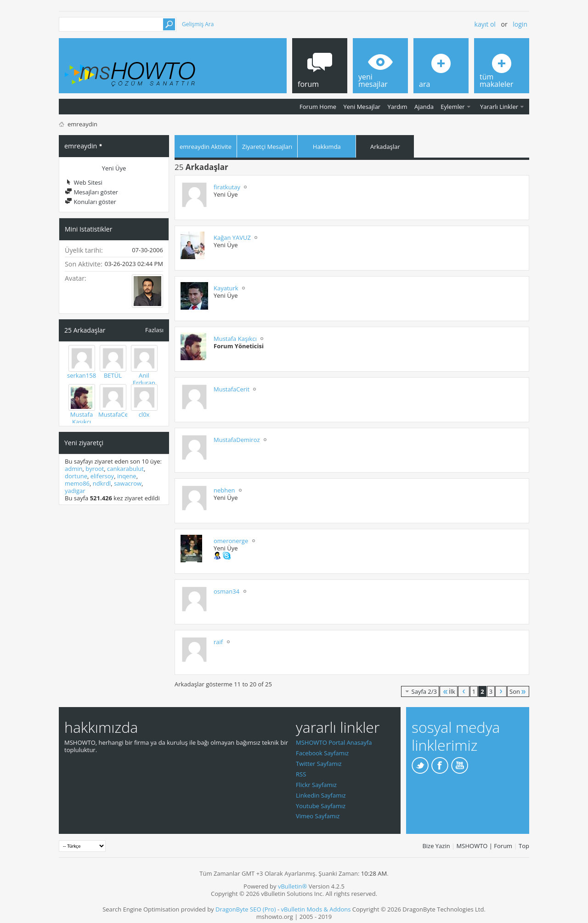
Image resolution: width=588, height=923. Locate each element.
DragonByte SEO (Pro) (246, 909)
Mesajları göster (91, 192)
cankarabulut (125, 469)
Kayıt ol (485, 24)
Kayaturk (226, 288)
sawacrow (128, 483)
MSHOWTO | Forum (485, 846)
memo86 (77, 483)
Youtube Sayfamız (321, 806)
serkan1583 (83, 375)
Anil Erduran (144, 379)
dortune (76, 476)
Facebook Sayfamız (322, 753)
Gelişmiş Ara (198, 24)
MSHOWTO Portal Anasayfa (334, 742)
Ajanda (424, 107)
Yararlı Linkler (499, 107)
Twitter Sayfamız (319, 764)
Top (524, 846)
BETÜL (113, 375)
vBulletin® (292, 886)
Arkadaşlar (385, 147)
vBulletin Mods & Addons (316, 909)
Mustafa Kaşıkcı (82, 418)
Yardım (398, 107)
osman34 (226, 591)
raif (218, 642)
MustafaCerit (116, 414)
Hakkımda (327, 147)
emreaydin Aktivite (206, 147)
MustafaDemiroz (237, 440)
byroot (95, 469)
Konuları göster (90, 202)
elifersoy (102, 476)
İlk (449, 691)
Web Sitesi (84, 182)
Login (520, 24)
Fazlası (154, 330)
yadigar (75, 491)
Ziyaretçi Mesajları (267, 147)
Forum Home (318, 107)
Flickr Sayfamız (316, 785)
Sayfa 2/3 (420, 691)
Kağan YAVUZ (232, 238)
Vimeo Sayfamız (318, 816)
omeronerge (231, 541)
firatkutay (227, 187)
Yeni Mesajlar (362, 107)
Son (518, 691)
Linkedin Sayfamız (321, 795)
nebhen (224, 490)
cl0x (144, 414)
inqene (127, 476)
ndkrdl (102, 483)
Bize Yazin (436, 846)
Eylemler (452, 107)
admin (73, 469)
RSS (301, 774)
